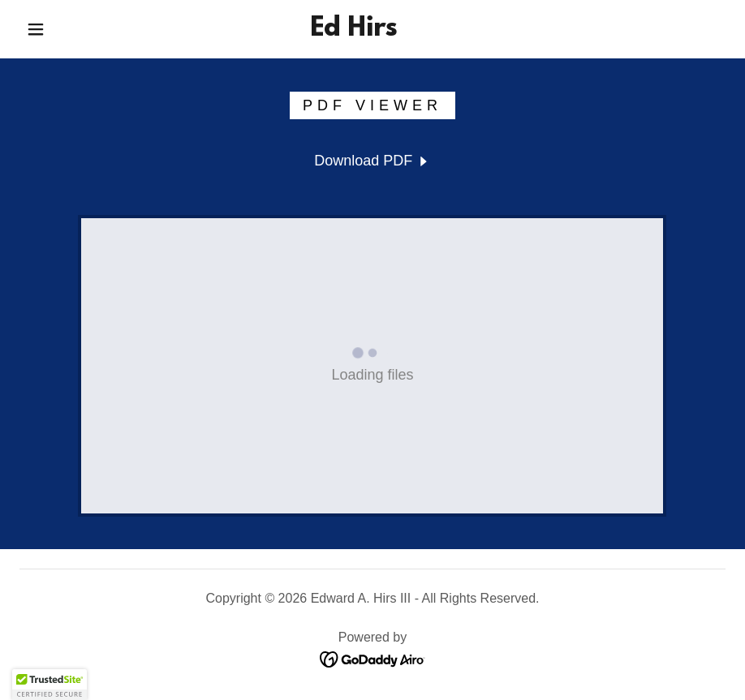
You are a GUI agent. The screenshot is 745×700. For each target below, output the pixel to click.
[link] (353, 31)
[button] (36, 29)
